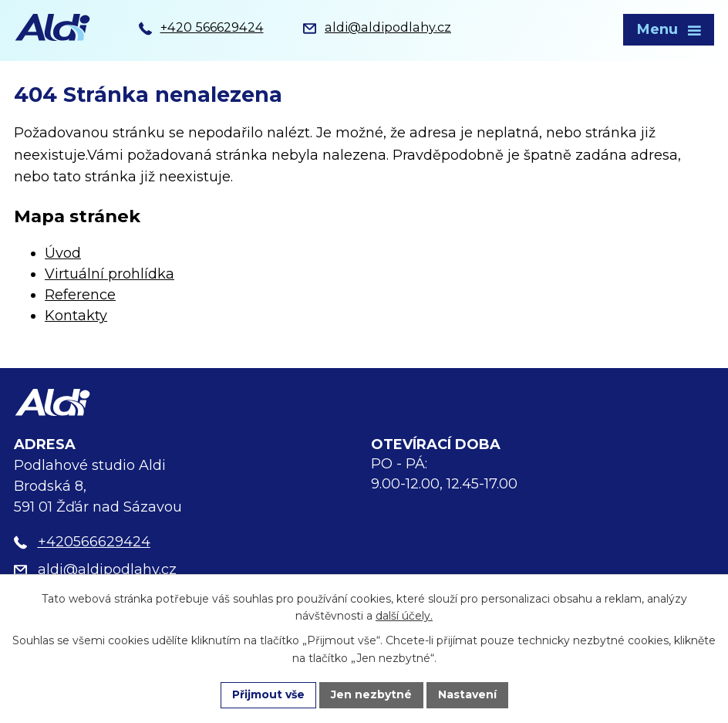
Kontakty (76, 316)
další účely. (404, 617)
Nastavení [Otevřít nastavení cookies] (467, 694)
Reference (80, 295)
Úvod (63, 253)
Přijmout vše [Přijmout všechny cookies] (268, 694)
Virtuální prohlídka (110, 274)
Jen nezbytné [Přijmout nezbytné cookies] (371, 694)
